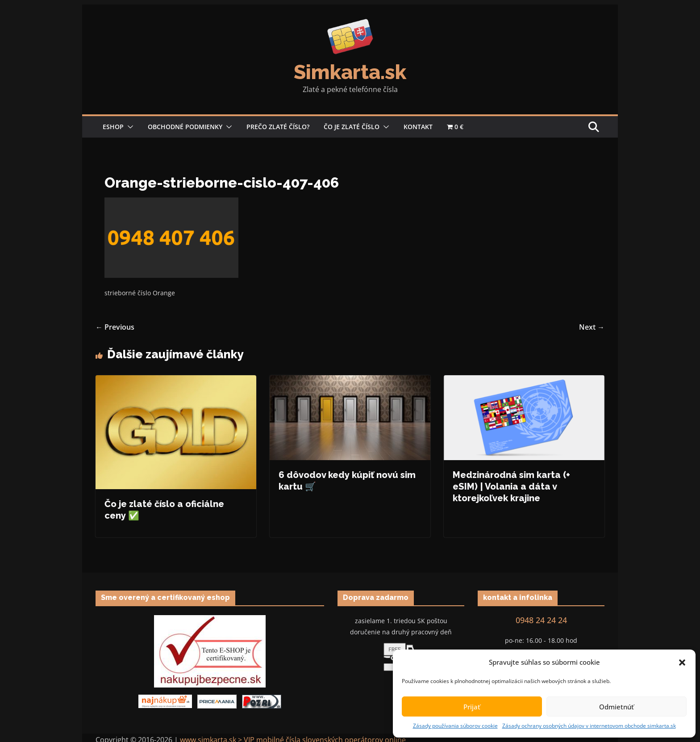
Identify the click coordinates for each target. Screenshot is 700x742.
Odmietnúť (617, 707)
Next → (592, 327)
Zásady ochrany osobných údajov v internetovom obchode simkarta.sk (589, 726)
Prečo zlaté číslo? (278, 127)
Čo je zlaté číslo (352, 127)
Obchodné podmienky (185, 127)
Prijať (472, 707)
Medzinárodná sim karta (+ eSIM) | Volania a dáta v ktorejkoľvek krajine (511, 486)
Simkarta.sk (350, 72)
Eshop (113, 127)
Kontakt (418, 127)
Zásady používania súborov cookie (455, 726)
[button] (682, 662)
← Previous (115, 327)
